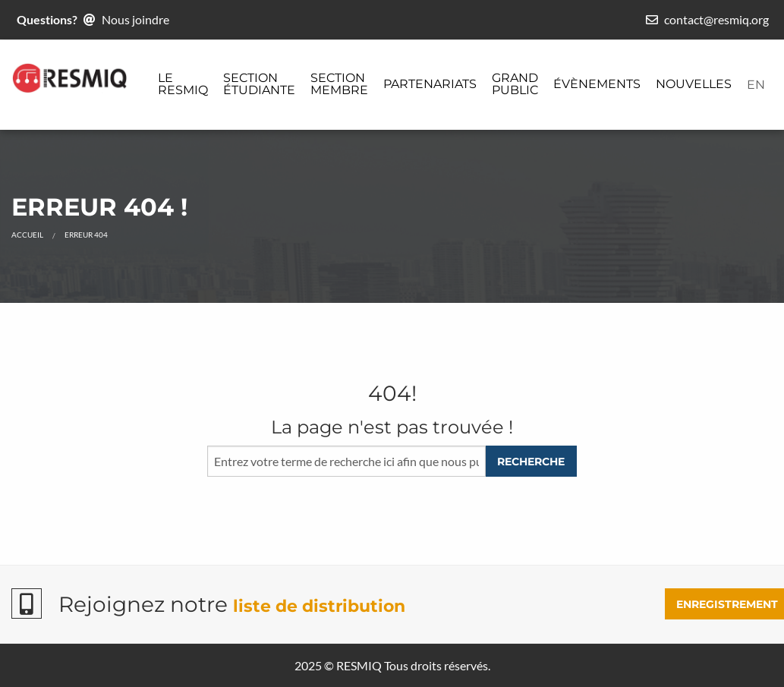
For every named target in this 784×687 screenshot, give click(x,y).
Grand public (515, 84)
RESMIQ (359, 665)
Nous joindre (135, 19)
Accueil (27, 235)
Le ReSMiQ (183, 84)
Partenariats (430, 84)
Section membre (339, 84)
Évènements (597, 84)
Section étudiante (259, 84)
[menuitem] (183, 85)
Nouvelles (694, 84)
